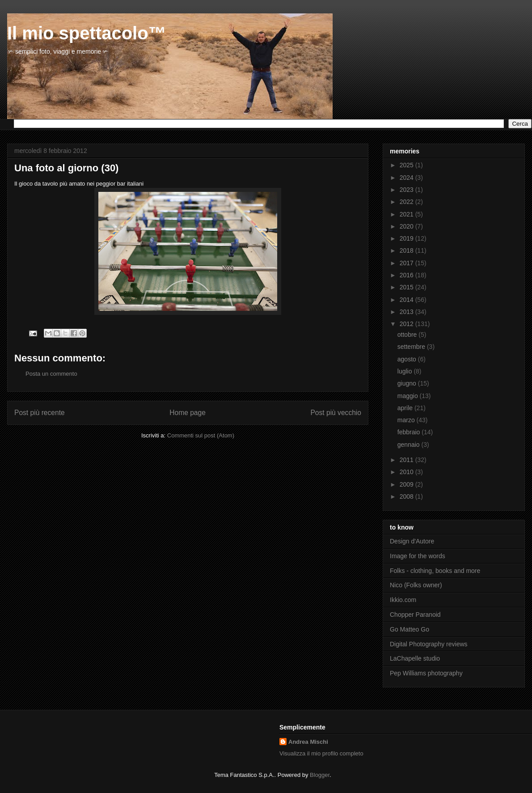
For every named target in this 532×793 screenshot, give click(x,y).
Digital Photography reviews (429, 644)
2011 (407, 460)
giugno (408, 383)
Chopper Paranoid (415, 615)
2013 (407, 312)
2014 (407, 300)
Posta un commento (51, 374)
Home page (188, 413)
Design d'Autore (412, 541)
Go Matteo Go (410, 629)
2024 (407, 178)
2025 (407, 165)
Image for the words (418, 556)
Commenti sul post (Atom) (201, 435)
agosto (408, 359)
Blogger (320, 775)
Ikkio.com (403, 600)
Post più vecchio (336, 413)
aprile (406, 408)
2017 (407, 263)
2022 (407, 202)
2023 (407, 190)
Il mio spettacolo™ (87, 33)
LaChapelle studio (415, 658)
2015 (407, 287)
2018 (407, 250)
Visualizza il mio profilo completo (321, 753)
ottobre (408, 335)
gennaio (410, 445)
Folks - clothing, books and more (435, 571)
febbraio (410, 432)
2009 (407, 484)
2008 (407, 496)
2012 (407, 324)
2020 (407, 226)
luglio (406, 371)
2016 (407, 275)
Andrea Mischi (308, 742)
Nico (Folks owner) (416, 585)
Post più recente (40, 413)
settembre (412, 347)
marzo (407, 420)
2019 (407, 238)
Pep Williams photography (426, 673)
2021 (407, 214)
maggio (409, 396)
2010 (407, 472)
